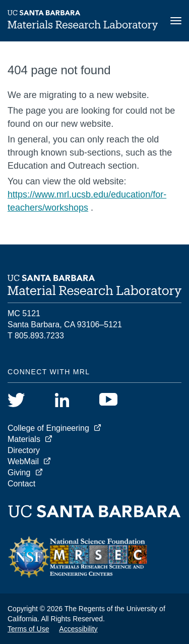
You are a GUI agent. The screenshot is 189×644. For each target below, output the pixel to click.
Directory (24, 450)
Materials (24, 439)
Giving (19, 473)
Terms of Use (28, 629)
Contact (21, 484)
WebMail (23, 461)
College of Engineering (48, 428)
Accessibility (78, 629)
